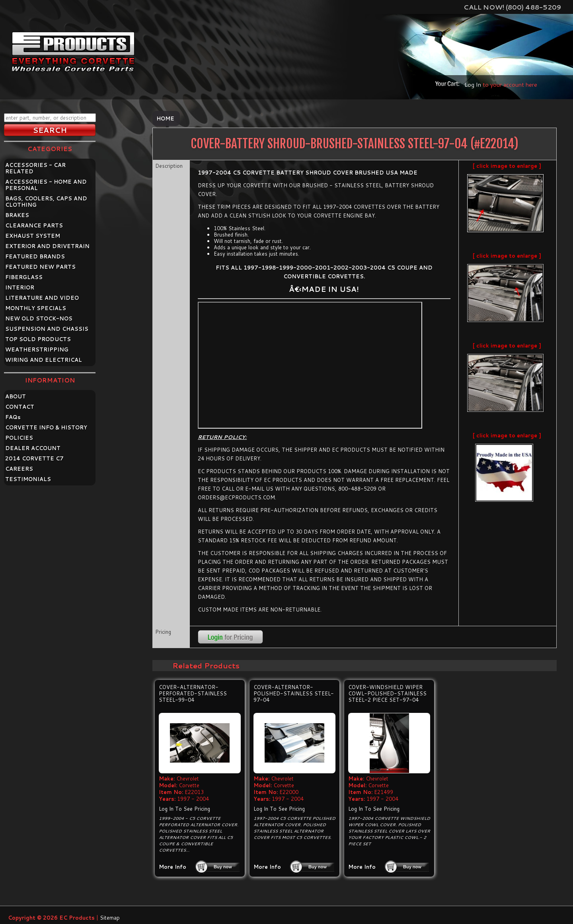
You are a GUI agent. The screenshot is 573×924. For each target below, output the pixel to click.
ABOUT (16, 396)
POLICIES (19, 438)
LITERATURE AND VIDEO (42, 298)
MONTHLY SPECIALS (36, 308)
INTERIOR (20, 287)
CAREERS (19, 469)
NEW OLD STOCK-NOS (39, 318)
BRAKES (17, 215)
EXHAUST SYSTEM (33, 236)
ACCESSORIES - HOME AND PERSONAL (46, 185)
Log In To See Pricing (184, 809)
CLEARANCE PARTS (34, 225)
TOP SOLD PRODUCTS (38, 339)
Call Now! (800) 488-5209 (512, 7)
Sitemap (110, 918)
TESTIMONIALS (28, 479)
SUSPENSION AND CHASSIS (47, 329)
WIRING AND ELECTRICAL (44, 360)
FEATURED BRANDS (35, 256)
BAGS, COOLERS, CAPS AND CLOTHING (46, 202)
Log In (473, 84)
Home (165, 118)
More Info (172, 867)
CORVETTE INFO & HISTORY (46, 427)
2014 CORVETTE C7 (34, 458)
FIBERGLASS (24, 277)
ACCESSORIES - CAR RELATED (35, 168)
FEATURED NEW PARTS (40, 267)
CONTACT (20, 407)
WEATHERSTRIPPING (37, 349)
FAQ (13, 417)
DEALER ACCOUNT (33, 448)
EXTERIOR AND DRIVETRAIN (47, 246)
